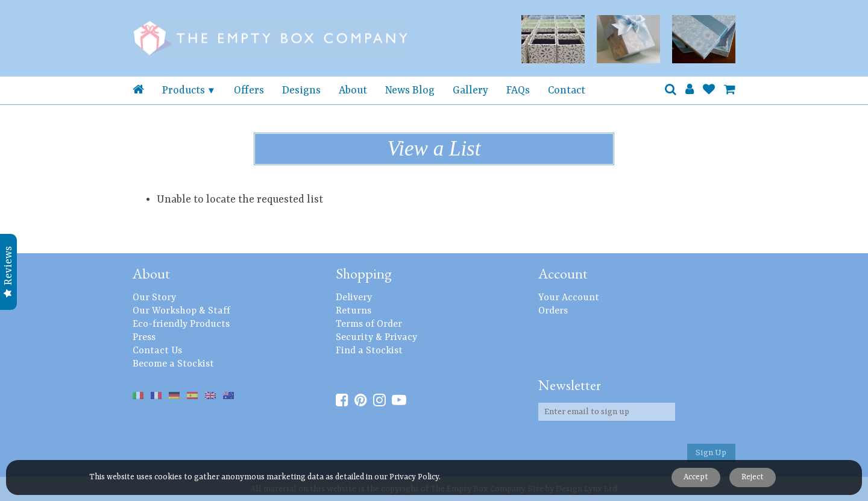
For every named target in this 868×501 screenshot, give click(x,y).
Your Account (569, 298)
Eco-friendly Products (181, 324)
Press (144, 338)
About (353, 90)
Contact (567, 90)
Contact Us (157, 351)
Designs (301, 90)
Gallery (470, 90)
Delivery (354, 298)
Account (563, 273)
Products (184, 90)
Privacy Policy (414, 477)
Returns (354, 311)
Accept (696, 477)
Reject (753, 477)
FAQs (518, 90)
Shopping (364, 273)
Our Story (154, 298)
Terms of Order (369, 324)
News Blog (410, 90)
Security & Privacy (376, 338)
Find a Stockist (369, 351)
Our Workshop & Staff (181, 311)
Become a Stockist (173, 364)
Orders (553, 311)
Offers (249, 90)
